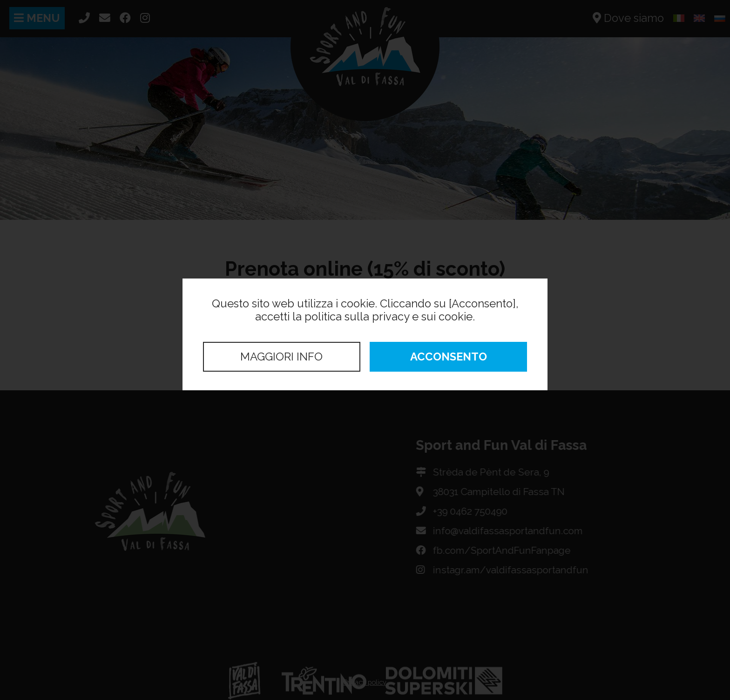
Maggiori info (281, 357)
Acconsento (449, 357)
